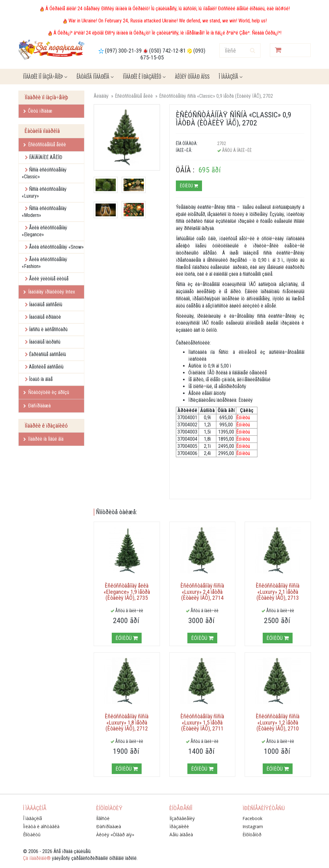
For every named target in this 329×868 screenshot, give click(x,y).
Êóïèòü (189, 186)
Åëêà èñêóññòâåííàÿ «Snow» (56, 247)
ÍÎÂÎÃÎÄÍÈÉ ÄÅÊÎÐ (46, 157)
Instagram (253, 826)
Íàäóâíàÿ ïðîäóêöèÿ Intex (49, 292)
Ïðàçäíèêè (179, 826)
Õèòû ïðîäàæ (38, 111)
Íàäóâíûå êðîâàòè (45, 317)
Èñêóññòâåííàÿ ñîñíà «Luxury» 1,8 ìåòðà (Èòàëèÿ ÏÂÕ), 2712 (127, 723)
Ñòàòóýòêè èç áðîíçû (46, 392)
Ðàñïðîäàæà (37, 406)
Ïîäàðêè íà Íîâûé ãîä (43, 439)
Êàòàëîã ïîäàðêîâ (95, 77)
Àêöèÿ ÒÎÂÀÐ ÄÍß (192, 77)
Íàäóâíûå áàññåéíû (46, 305)
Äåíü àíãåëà (181, 835)
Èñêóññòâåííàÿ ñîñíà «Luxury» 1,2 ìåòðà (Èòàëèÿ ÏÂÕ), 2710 (278, 723)
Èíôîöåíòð (252, 835)
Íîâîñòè (103, 818)
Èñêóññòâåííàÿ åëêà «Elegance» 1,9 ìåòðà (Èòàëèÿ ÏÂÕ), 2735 (127, 592)
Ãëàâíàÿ (101, 96)
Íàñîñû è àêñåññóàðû (48, 329)
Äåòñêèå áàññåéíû (46, 367)
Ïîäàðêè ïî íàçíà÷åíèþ (45, 77)
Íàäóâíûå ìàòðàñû (45, 342)
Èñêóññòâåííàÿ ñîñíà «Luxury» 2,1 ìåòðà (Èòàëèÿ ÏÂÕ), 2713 (278, 592)
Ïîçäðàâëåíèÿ (182, 818)
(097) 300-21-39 (123, 51)
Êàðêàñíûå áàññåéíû (47, 354)
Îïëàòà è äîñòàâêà (41, 826)
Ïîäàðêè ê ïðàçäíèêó (144, 77)
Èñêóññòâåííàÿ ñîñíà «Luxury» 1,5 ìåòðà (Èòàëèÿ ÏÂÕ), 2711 (202, 723)
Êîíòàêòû (32, 835)
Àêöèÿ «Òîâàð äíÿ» (115, 835)
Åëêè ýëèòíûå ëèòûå (49, 279)
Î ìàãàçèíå (231, 77)
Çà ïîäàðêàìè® (37, 858)
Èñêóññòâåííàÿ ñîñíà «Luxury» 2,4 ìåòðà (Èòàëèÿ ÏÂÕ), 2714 (202, 592)
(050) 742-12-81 (167, 51)
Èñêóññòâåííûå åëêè (45, 145)
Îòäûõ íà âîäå (41, 379)
